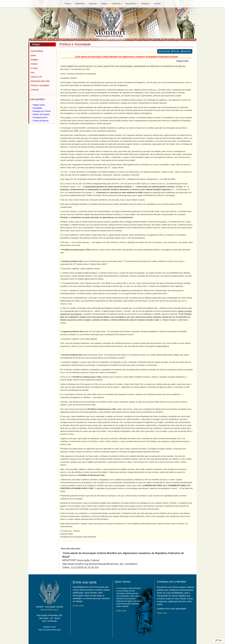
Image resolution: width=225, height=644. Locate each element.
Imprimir (186, 51)
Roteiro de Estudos (41, 114)
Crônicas (35, 90)
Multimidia (81, 4)
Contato (157, 4)
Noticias (93, 4)
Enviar (175, 51)
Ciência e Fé (36, 77)
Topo (219, 640)
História (34, 64)
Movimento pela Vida (40, 81)
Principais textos (40, 117)
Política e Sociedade (40, 85)
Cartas (68, 4)
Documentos (132, 4)
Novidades (38, 108)
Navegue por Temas (42, 111)
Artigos (105, 4)
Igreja (33, 55)
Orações (146, 4)
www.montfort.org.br (49, 610)
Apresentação (37, 51)
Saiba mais (121, 611)
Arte (33, 72)
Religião (34, 60)
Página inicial (39, 105)
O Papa (34, 68)
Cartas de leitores (41, 121)
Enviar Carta (78, 606)
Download (164, 51)
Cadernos (117, 4)
